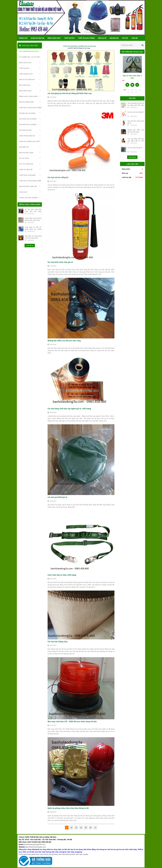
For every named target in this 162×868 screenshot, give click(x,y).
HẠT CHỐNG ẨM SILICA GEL (30, 51)
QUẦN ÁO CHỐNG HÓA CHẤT (30, 141)
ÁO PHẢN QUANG (30, 130)
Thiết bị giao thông (86, 38)
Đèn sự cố (102, 38)
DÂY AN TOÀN (30, 158)
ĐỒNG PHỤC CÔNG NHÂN (30, 96)
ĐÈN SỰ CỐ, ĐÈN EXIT (30, 79)
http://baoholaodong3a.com (36, 847)
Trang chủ (23, 38)
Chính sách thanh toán (43, 854)
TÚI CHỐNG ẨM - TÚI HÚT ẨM (30, 57)
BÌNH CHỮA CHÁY (30, 62)
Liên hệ (134, 38)
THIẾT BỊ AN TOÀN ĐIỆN (30, 175)
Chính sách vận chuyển (79, 854)
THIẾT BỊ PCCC (30, 68)
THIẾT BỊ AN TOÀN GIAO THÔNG (30, 107)
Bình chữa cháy (54, 38)
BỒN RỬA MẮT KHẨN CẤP (30, 186)
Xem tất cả (30, 246)
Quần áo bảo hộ (38, 38)
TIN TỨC (125, 38)
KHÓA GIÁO (30, 192)
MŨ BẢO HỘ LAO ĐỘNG (30, 113)
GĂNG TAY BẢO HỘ (30, 169)
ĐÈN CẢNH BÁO (30, 85)
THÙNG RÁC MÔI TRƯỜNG (30, 198)
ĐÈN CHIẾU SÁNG (30, 91)
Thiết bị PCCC (69, 38)
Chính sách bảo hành (61, 854)
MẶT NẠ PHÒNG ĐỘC (30, 102)
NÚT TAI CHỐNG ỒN (30, 164)
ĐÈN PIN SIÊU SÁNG (30, 153)
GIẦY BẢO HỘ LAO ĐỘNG (30, 119)
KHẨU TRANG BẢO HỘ (30, 136)
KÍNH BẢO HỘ (30, 147)
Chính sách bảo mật (26, 854)
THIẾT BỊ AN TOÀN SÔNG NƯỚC (30, 181)
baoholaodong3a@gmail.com (34, 844)
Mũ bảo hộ (114, 38)
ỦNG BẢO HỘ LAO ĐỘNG (30, 124)
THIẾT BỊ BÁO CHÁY (30, 74)
